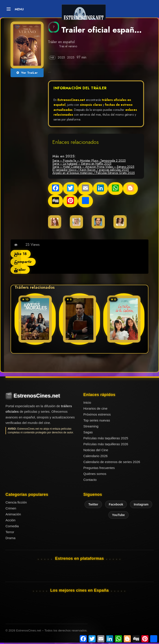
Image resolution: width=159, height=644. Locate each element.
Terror (10, 532)
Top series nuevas (97, 420)
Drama (10, 538)
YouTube (118, 515)
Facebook (116, 504)
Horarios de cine (95, 408)
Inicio (87, 402)
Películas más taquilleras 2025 (106, 438)
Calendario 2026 (96, 456)
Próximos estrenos (97, 414)
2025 (62, 57)
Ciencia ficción (16, 502)
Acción (10, 520)
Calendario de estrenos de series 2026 (112, 462)
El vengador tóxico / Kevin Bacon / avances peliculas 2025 (91, 170)
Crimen (11, 508)
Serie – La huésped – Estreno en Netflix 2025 (82, 164)
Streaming (91, 426)
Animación (13, 514)
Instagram (141, 504)
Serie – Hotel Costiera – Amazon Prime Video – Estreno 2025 (93, 167)
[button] (139, 320)
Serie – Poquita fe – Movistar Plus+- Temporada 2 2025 (89, 161)
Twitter (93, 504)
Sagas (88, 432)
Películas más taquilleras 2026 (106, 444)
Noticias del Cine (96, 450)
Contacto (90, 480)
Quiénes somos (95, 474)
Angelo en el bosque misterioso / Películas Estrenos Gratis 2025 (94, 173)
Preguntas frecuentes (99, 468)
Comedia (12, 526)
